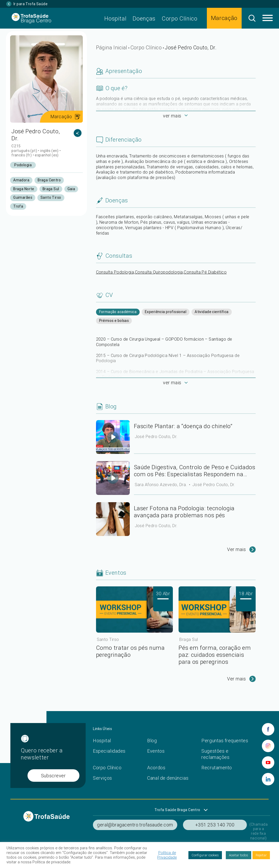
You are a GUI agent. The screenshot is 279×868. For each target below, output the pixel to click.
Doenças (144, 19)
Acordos (156, 768)
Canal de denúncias (168, 778)
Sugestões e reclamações (215, 754)
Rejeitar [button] (261, 855)
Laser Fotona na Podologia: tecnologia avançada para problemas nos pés (184, 512)
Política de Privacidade (167, 855)
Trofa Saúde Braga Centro (177, 810)
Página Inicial (112, 47)
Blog (152, 741)
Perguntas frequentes (225, 741)
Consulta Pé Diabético (205, 272)
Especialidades (109, 751)
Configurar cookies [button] (205, 855)
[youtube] (268, 763)
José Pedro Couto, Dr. (156, 436)
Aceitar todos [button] (239, 855)
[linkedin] (268, 779)
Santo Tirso (108, 639)
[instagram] (268, 746)
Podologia (23, 165)
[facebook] (268, 729)
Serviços (102, 778)
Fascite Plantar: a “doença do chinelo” (183, 426)
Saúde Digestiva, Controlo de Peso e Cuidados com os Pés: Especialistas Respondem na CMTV (195, 471)
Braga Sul (189, 639)
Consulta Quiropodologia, (159, 272)
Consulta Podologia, (115, 272)
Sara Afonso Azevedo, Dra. (161, 485)
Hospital (115, 19)
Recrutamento (217, 768)
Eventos (156, 751)
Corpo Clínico (180, 19)
